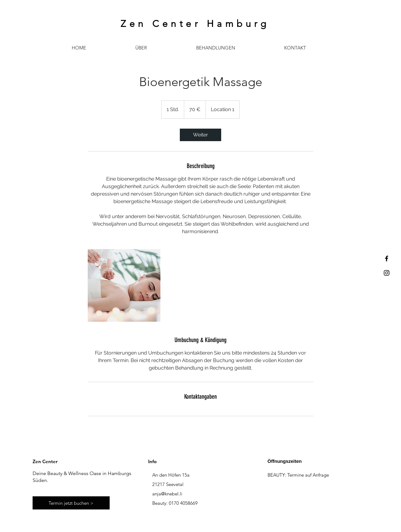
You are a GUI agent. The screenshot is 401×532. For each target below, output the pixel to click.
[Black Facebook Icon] (387, 258)
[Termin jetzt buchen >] (71, 503)
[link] (200, 135)
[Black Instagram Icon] (387, 273)
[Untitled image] (124, 285)
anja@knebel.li (167, 494)
